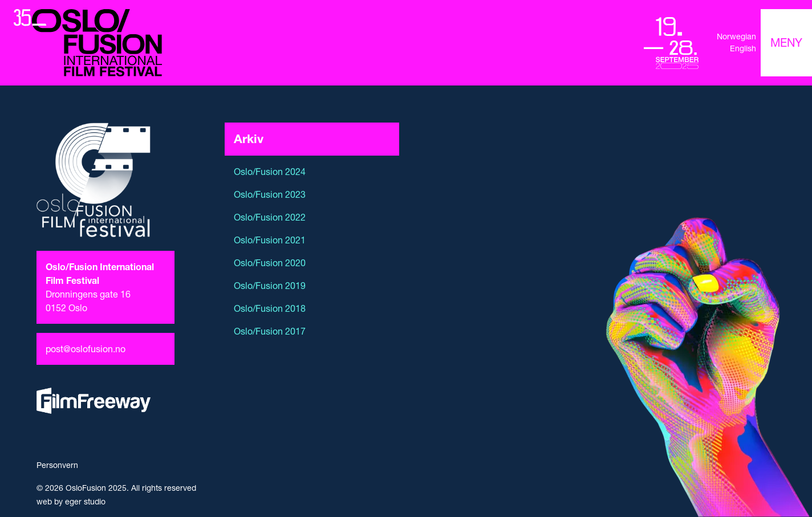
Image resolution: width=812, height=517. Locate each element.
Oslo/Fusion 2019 (270, 286)
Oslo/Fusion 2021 (270, 240)
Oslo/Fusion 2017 (270, 331)
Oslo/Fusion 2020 (270, 263)
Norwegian (736, 36)
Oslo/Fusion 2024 (270, 172)
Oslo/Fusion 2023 (270, 194)
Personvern (57, 465)
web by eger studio (71, 502)
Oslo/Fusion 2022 (270, 217)
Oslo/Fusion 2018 (270, 308)
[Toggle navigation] (786, 43)
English (743, 48)
